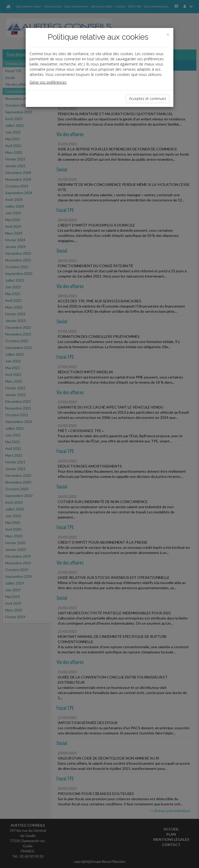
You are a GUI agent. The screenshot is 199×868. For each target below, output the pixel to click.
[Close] (168, 35)
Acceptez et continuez (148, 99)
